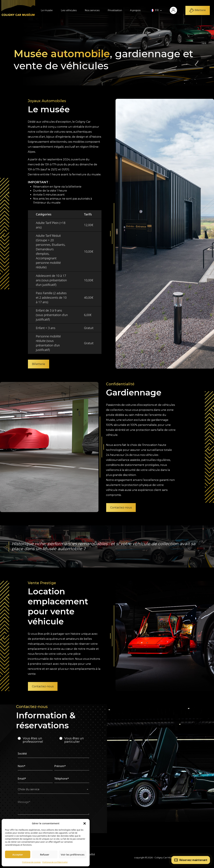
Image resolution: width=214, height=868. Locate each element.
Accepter (18, 854)
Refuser (45, 854)
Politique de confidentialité (55, 862)
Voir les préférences (73, 854)
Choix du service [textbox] (29, 789)
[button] (85, 823)
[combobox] (53, 790)
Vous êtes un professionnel (33, 740)
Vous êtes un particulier (74, 740)
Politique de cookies (31, 862)
